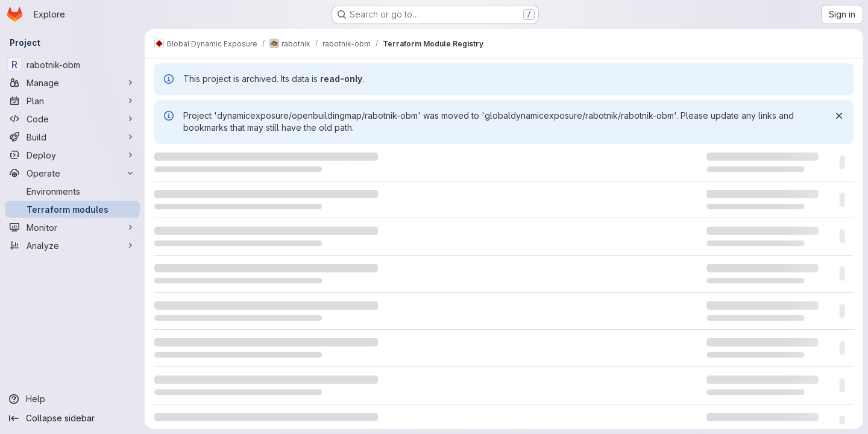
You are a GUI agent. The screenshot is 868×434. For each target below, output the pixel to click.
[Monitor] (72, 227)
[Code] (72, 119)
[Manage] (72, 83)
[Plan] (72, 101)
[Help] (72, 399)
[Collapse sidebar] (72, 418)
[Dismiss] (839, 116)
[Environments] (72, 191)
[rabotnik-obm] (72, 64)
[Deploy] (72, 155)
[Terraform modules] (72, 209)
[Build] (72, 137)
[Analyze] (72, 245)
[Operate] (72, 173)
